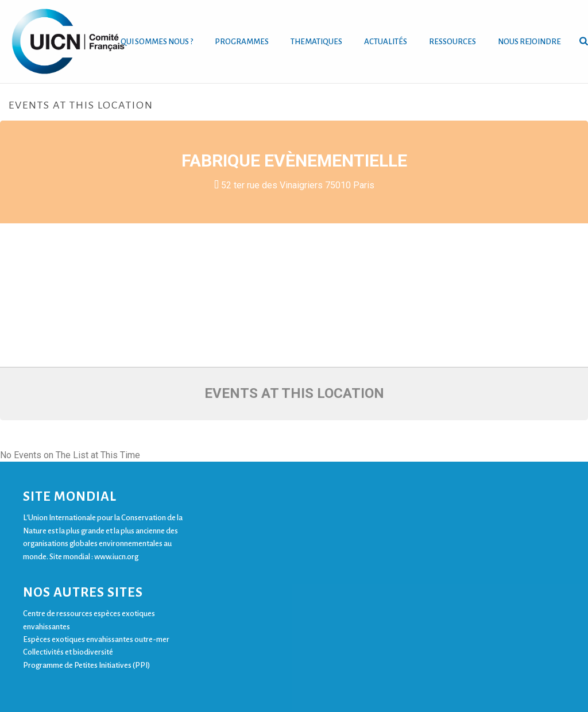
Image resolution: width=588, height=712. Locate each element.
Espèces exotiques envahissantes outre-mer (96, 639)
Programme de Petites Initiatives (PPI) (86, 665)
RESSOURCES (452, 42)
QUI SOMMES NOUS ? (157, 42)
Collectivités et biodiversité (68, 652)
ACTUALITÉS (386, 42)
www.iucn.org (116, 557)
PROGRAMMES (242, 42)
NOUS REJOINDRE (529, 42)
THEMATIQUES (316, 42)
